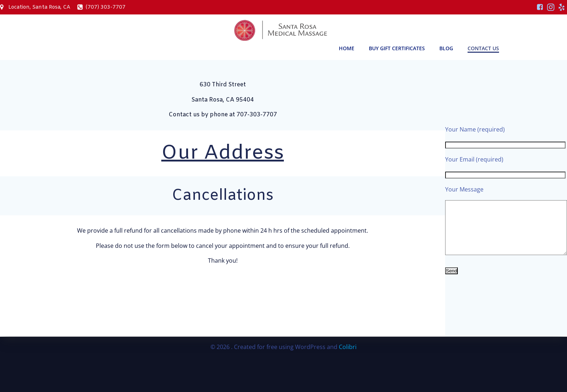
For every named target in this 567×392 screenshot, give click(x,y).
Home (347, 48)
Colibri (348, 347)
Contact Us (483, 48)
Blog (446, 48)
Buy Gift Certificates (397, 48)
